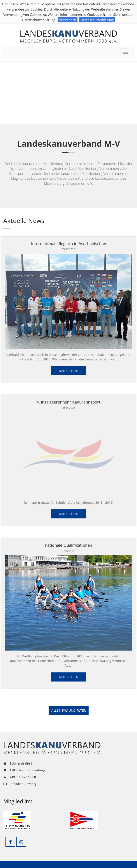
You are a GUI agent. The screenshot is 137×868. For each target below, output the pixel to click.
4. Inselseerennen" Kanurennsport (68, 401)
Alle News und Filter (69, 710)
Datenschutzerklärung (97, 20)
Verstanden (68, 20)
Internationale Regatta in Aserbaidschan (69, 244)
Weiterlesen (68, 371)
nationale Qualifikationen (68, 544)
